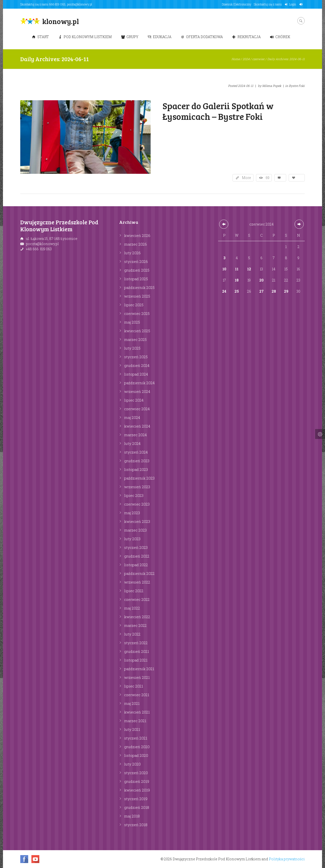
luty (132, 253)
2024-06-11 (246, 86)
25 (237, 291)
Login (293, 4)
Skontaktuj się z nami (268, 4)
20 (261, 280)
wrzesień (137, 296)
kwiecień (137, 235)
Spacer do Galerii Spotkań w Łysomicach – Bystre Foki (218, 111)
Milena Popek (272, 86)
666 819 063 (57, 4)
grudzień (137, 270)
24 (224, 291)
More (246, 178)
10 (224, 269)
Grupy (130, 37)
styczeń (136, 261)
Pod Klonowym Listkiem (85, 37)
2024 (246, 59)
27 (261, 291)
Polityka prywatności (287, 859)
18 (237, 280)
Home (236, 59)
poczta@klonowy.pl (80, 4)
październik (139, 287)
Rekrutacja (246, 37)
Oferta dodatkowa (202, 37)
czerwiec (258, 59)
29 (286, 291)
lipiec (134, 305)
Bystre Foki (297, 86)
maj (132, 322)
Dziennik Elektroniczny (237, 4)
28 (274, 291)
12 (249, 269)
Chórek (280, 37)
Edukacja (160, 37)
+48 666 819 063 (39, 249)
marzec (136, 244)
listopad (136, 279)
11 (237, 269)
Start (41, 37)
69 (267, 178)
